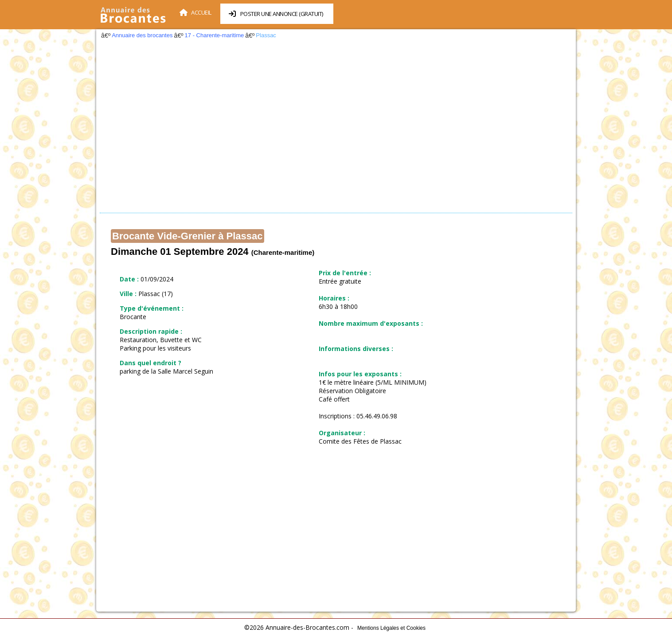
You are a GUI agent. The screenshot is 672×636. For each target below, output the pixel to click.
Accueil (195, 12)
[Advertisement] (336, 129)
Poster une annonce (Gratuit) (276, 14)
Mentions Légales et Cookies (391, 628)
